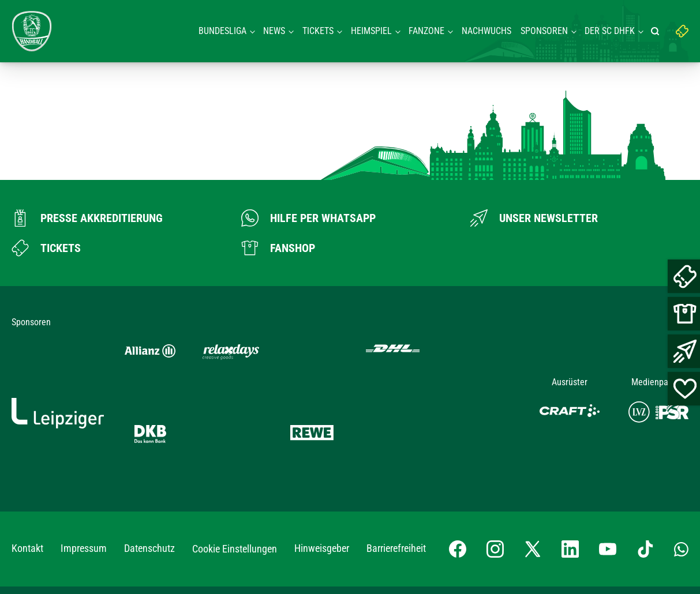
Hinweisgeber (322, 455)
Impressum (84, 455)
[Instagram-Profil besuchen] (495, 456)
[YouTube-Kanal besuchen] (608, 456)
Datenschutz (149, 455)
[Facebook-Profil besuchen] (458, 456)
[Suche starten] (657, 31)
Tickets (318, 31)
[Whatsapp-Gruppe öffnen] (681, 455)
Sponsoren (544, 31)
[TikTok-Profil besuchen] (645, 456)
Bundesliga (222, 31)
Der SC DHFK (610, 31)
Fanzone (426, 31)
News (274, 31)
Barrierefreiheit (396, 455)
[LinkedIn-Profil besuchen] (570, 456)
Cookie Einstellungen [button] (235, 455)
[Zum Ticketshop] (46, 248)
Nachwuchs (486, 31)
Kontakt (27, 455)
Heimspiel (371, 31)
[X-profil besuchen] (533, 456)
